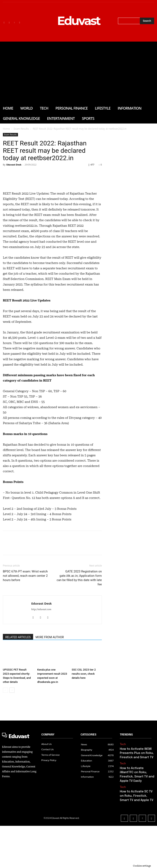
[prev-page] (5, 745)
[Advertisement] (78, 72)
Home (6, 129)
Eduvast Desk (14, 165)
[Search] (147, 21)
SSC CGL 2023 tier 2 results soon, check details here (84, 729)
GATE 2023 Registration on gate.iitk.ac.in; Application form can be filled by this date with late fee (79, 633)
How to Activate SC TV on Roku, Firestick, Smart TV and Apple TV (136, 841)
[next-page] (12, 745)
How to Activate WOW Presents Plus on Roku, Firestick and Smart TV (135, 807)
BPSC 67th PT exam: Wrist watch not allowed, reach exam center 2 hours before (25, 631)
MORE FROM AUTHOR (50, 692)
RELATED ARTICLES (18, 692)
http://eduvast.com (41, 665)
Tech (122, 799)
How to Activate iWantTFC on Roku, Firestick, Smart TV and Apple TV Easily (137, 824)
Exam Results (21, 129)
